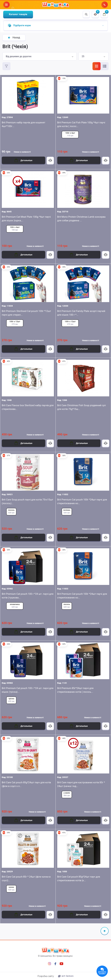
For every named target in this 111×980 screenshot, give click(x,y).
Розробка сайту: (55, 976)
